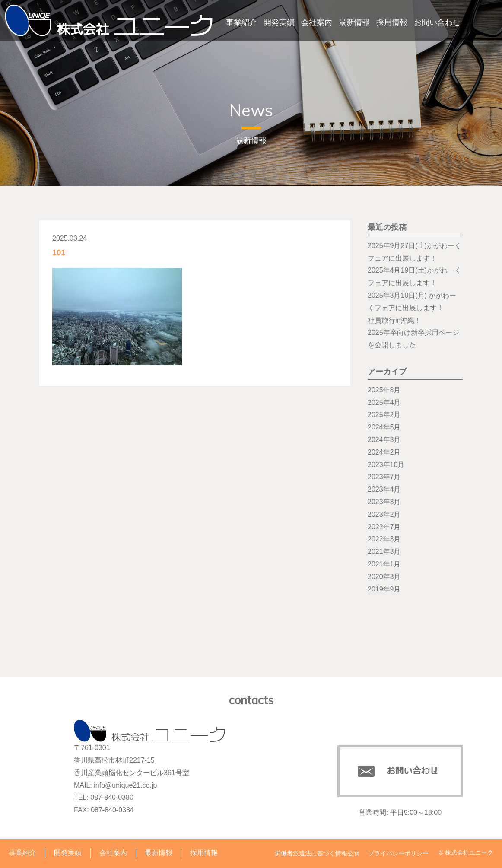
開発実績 (279, 22)
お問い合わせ (437, 22)
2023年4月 (384, 489)
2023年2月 (384, 514)
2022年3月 (384, 539)
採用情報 (392, 22)
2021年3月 (384, 552)
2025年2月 (384, 415)
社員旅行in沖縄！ (394, 320)
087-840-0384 (112, 810)
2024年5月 (384, 427)
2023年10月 (386, 465)
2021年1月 (384, 564)
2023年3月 (384, 502)
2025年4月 (384, 402)
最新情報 (354, 22)
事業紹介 (241, 22)
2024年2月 (384, 452)
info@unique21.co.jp (125, 785)
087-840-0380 (112, 797)
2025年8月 (384, 390)
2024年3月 (384, 440)
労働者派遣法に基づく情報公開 (317, 853)
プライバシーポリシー (398, 853)
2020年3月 (384, 577)
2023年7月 (384, 477)
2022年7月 (384, 527)
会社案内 (317, 22)
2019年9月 (384, 589)
